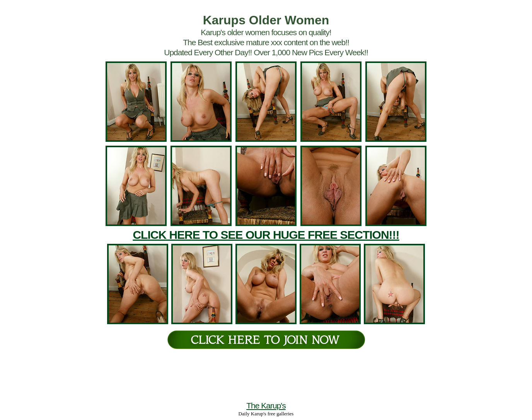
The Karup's (266, 406)
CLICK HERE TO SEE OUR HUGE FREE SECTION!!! (266, 235)
